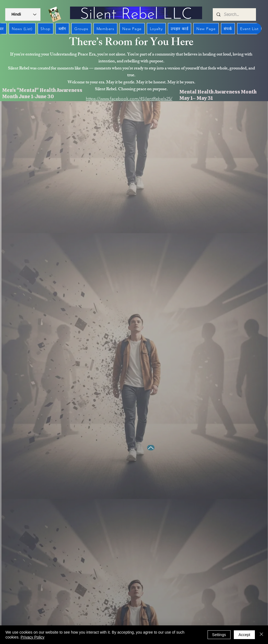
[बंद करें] (261, 635)
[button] (23, 14)
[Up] (151, 448)
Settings (219, 635)
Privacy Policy (32, 637)
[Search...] (234, 14)
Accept (244, 635)
